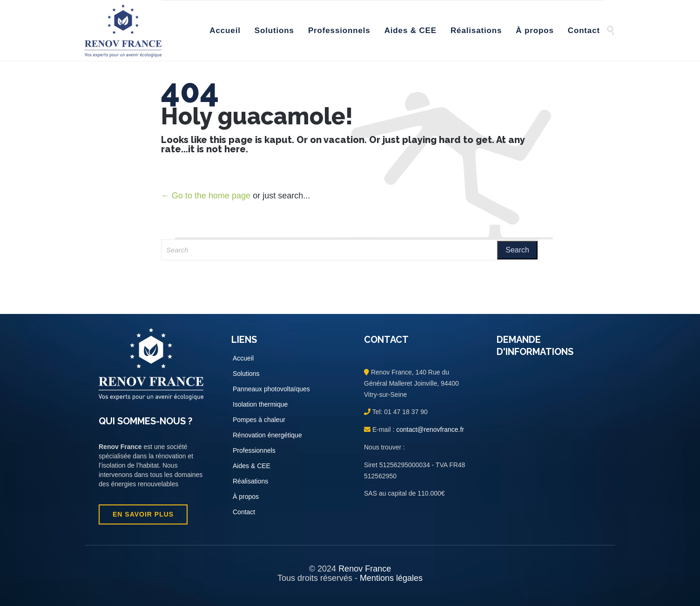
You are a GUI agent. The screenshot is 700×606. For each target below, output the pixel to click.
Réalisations (250, 481)
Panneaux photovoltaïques (271, 389)
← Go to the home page (206, 196)
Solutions (246, 374)
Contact (244, 512)
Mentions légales (391, 578)
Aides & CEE (252, 466)
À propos (246, 497)
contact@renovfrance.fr (429, 429)
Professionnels (254, 450)
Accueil (243, 358)
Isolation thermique (260, 404)
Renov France (365, 569)
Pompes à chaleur (259, 420)
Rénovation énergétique (267, 435)
